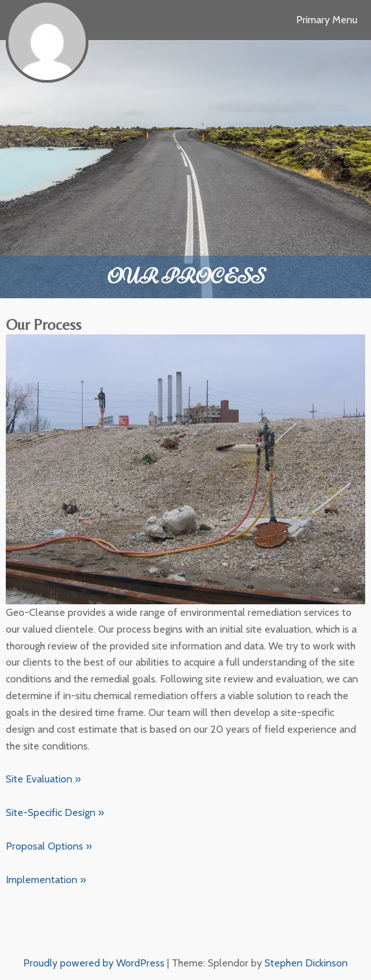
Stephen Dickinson (306, 963)
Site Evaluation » (43, 779)
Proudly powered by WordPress (94, 963)
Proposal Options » (49, 846)
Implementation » (46, 880)
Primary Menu (327, 20)
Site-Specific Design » (55, 812)
